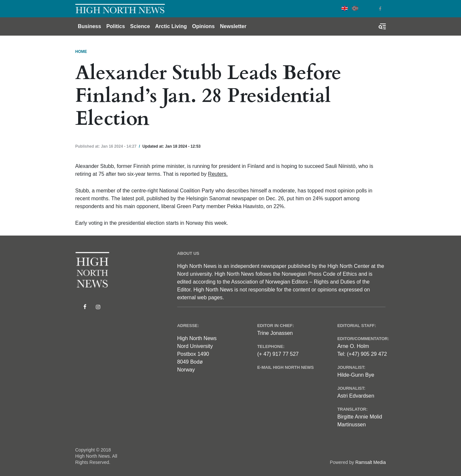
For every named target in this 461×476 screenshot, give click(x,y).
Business (89, 26)
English (345, 8)
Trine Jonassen (275, 333)
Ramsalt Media (371, 462)
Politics (116, 26)
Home (81, 52)
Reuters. (218, 174)
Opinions (203, 26)
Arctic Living (171, 26)
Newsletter (233, 26)
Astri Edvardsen (356, 396)
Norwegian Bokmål (355, 8)
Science (140, 26)
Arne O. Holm (353, 346)
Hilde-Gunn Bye (356, 375)
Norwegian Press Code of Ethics (319, 274)
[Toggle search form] (382, 26)
